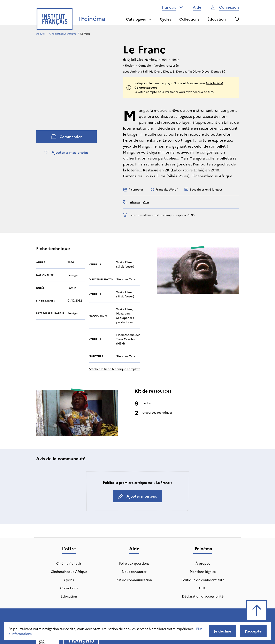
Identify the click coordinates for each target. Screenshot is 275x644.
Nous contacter (134, 554)
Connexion (225, 7)
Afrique (135, 202)
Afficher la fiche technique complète (114, 352)
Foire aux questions (134, 546)
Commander (67, 137)
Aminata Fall (139, 71)
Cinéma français (69, 546)
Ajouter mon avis (138, 479)
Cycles (165, 19)
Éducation (217, 19)
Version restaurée (166, 65)
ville (146, 202)
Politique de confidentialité (203, 563)
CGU (203, 571)
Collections (189, 19)
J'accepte (253, 631)
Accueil (41, 33)
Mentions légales (203, 554)
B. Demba (179, 71)
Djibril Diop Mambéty (142, 59)
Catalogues (139, 19)
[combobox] (172, 7)
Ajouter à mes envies (67, 152)
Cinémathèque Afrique (63, 33)
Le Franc (85, 33)
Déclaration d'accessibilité (203, 579)
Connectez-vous (146, 87)
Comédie (144, 65)
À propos (203, 546)
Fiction (130, 65)
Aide (197, 7)
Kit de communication (134, 563)
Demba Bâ (218, 71)
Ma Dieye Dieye (160, 71)
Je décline (223, 631)
